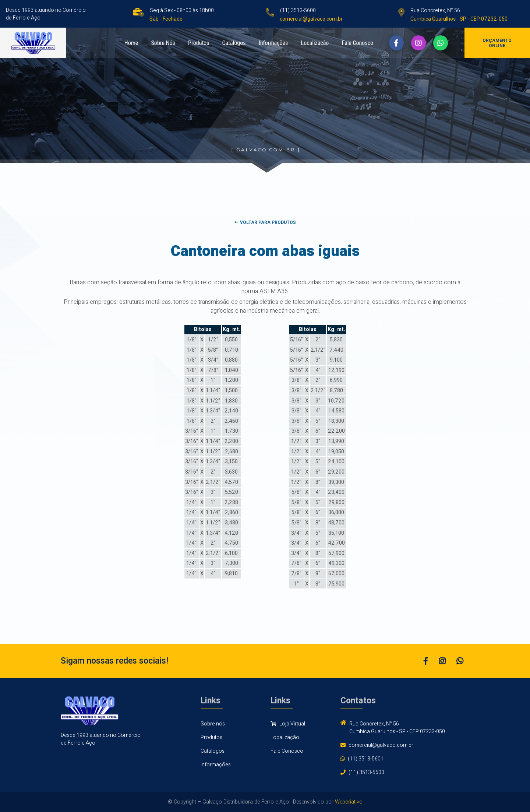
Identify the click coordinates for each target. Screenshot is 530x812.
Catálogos (234, 43)
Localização (315, 43)
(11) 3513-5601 (366, 759)
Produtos (199, 43)
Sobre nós (213, 724)
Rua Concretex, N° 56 (435, 10)
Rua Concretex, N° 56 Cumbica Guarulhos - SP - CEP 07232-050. (398, 728)
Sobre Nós (163, 43)
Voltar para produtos (265, 222)
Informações (273, 43)
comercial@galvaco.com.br (381, 745)
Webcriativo (349, 802)
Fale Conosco (358, 43)
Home (131, 43)
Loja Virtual (288, 724)
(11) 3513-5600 (298, 10)
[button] (396, 43)
